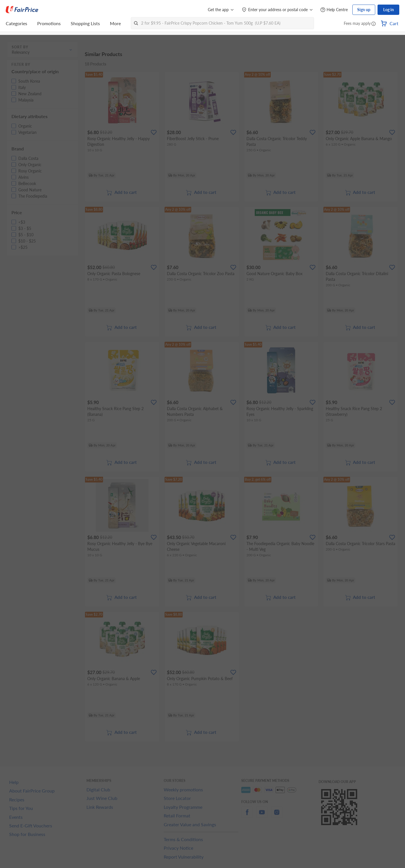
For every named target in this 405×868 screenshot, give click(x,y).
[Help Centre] (334, 10)
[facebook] (247, 816)
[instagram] (277, 816)
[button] (374, 24)
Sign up (364, 10)
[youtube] (262, 816)
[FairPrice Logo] (22, 10)
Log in (389, 10)
